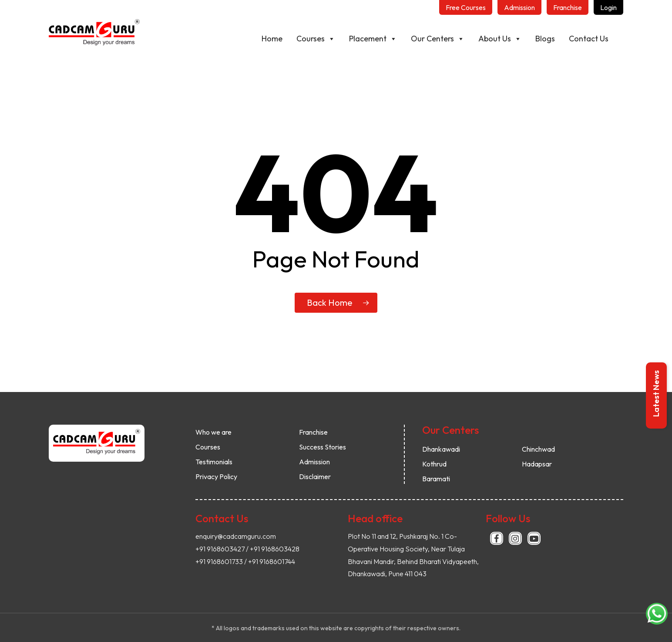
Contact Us (589, 39)
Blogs (545, 39)
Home (272, 39)
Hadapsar (537, 464)
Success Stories (323, 447)
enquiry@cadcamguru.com (236, 536)
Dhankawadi (441, 449)
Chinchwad (538, 449)
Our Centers (438, 39)
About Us (500, 39)
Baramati (436, 479)
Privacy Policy (216, 476)
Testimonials (214, 462)
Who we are (213, 432)
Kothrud (434, 464)
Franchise (313, 432)
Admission (314, 462)
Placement (373, 39)
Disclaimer (315, 476)
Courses (316, 39)
